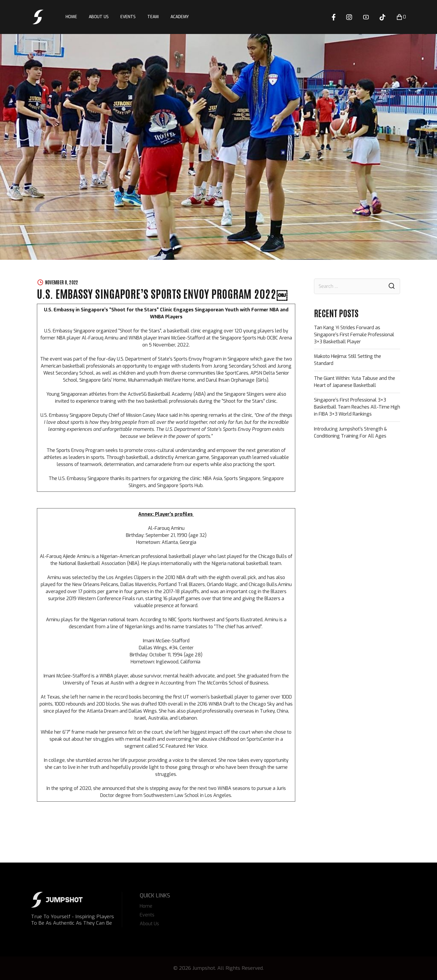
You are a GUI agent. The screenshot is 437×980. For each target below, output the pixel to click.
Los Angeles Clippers (128, 577)
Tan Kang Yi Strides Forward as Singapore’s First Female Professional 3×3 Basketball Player (354, 335)
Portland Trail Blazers (181, 584)
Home (71, 17)
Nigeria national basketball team (246, 563)
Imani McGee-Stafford (166, 641)
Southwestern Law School (171, 795)
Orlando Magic (222, 584)
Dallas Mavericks (138, 584)
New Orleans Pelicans (95, 584)
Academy (180, 17)
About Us (99, 17)
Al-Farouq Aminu (166, 528)
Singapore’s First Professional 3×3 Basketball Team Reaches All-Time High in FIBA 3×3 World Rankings (357, 407)
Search (392, 286)
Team (153, 17)
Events (128, 17)
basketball (179, 556)
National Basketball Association (92, 563)
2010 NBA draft (180, 577)
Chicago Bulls (272, 556)
